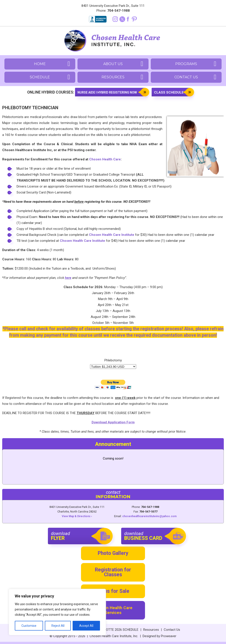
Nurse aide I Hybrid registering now (107, 92)
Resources (113, 77)
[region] (57, 612)
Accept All (86, 626)
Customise (29, 626)
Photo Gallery (113, 553)
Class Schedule (169, 92)
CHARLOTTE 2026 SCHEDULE (117, 630)
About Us (113, 64)
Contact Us (186, 77)
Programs (186, 64)
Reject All (58, 626)
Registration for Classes (113, 572)
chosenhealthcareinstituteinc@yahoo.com (149, 516)
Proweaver (169, 636)
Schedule (40, 77)
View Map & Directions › (77, 516)
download (78, 536)
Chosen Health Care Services (113, 610)
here (68, 278)
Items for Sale (113, 591)
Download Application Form (113, 422)
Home (40, 64)
